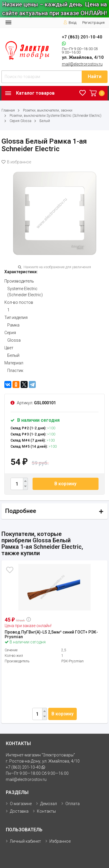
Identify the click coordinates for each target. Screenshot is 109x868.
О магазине (21, 804)
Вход (70, 23)
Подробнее (21, 511)
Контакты (46, 811)
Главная (8, 110)
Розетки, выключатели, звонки (48, 110)
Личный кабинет (25, 841)
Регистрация (93, 23)
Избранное (60, 841)
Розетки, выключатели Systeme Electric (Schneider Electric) (56, 116)
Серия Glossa (20, 121)
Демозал (49, 804)
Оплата (73, 804)
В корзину (65, 484)
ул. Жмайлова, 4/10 (83, 57)
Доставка (19, 811)
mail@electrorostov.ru (82, 64)
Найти (95, 76)
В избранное (16, 162)
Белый (45, 121)
